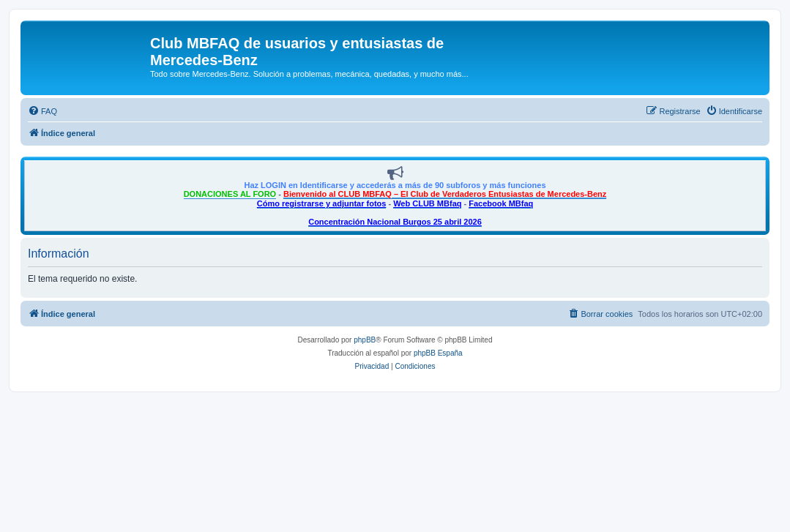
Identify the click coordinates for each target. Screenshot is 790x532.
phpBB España (438, 353)
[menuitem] (42, 111)
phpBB (365, 340)
